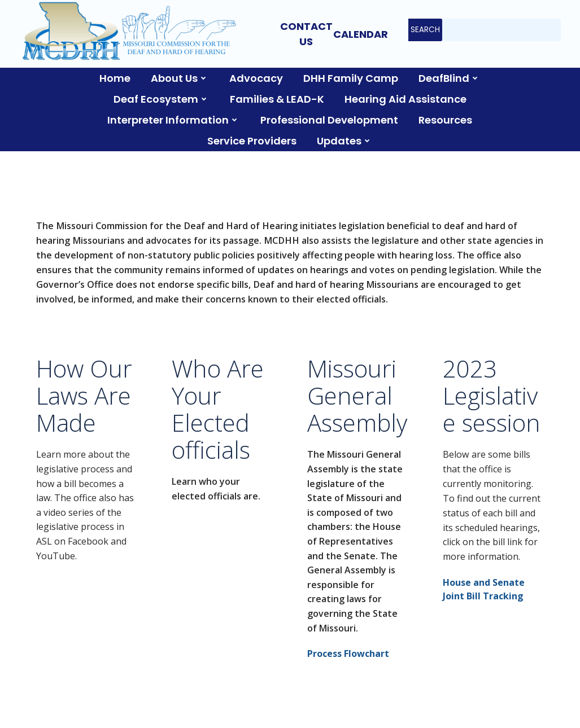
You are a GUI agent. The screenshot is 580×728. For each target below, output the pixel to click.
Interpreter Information (174, 120)
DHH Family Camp (351, 78)
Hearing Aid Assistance (405, 99)
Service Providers (252, 141)
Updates (345, 141)
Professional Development (329, 120)
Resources (445, 120)
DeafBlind (450, 78)
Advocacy (256, 78)
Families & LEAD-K (277, 99)
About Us (180, 78)
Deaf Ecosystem (162, 99)
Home (115, 78)
